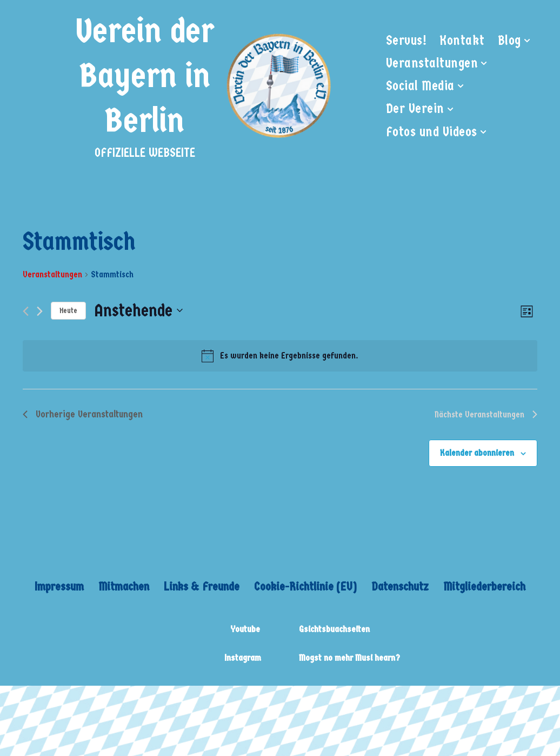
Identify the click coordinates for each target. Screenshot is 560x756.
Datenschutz (400, 586)
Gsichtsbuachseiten (334, 629)
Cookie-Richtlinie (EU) (305, 586)
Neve (22, 701)
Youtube (245, 629)
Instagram (243, 658)
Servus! (406, 41)
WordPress (170, 701)
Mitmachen (124, 586)
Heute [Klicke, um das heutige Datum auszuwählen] (68, 311)
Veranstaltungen (52, 274)
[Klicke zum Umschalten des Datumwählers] (138, 311)
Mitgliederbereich (484, 586)
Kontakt (462, 41)
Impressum (59, 586)
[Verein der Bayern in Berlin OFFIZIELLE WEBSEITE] (202, 86)
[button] (527, 41)
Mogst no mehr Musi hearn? (349, 658)
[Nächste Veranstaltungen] (40, 311)
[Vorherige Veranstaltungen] (26, 311)
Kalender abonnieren (477, 453)
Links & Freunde (202, 586)
